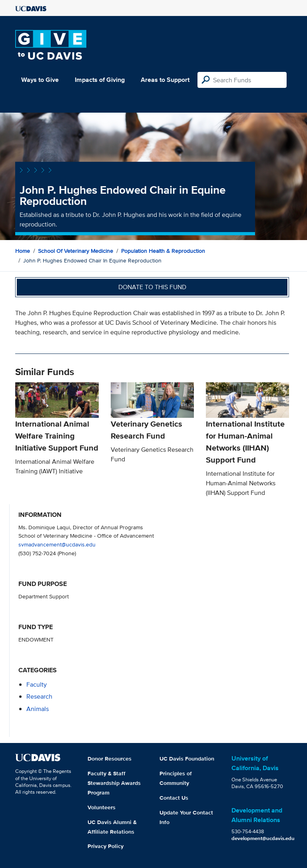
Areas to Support (165, 80)
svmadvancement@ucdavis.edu (57, 544)
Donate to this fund (152, 287)
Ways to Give (40, 80)
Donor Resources (110, 759)
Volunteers (102, 807)
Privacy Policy (106, 846)
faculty (37, 684)
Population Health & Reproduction (163, 251)
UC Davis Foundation (187, 759)
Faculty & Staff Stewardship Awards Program (114, 783)
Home (23, 251)
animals (38, 709)
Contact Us (174, 798)
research (39, 696)
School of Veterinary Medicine (76, 251)
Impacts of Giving (100, 80)
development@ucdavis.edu (263, 838)
